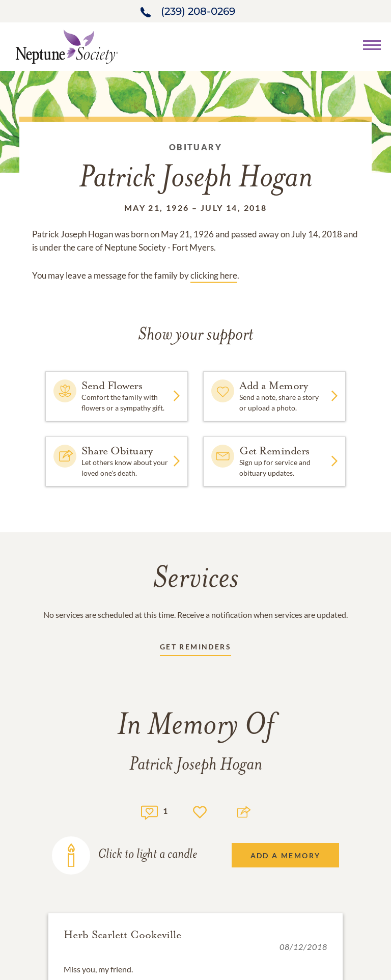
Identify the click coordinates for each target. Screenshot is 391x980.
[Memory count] (149, 811)
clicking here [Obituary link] (214, 275)
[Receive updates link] (195, 649)
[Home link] (67, 46)
